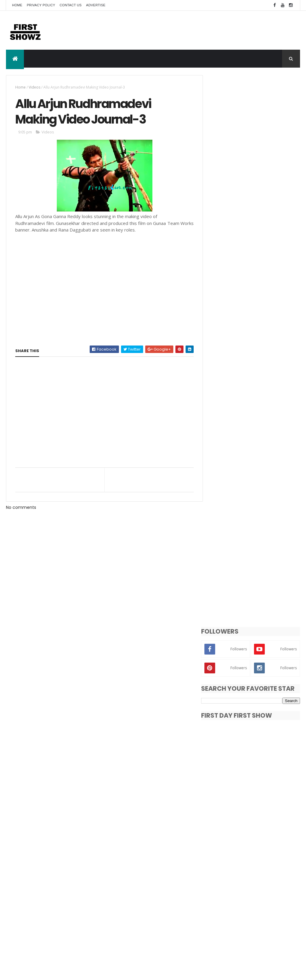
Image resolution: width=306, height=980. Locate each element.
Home (17, 5)
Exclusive (285, 892)
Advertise (96, 5)
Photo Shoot (268, 902)
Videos (35, 87)
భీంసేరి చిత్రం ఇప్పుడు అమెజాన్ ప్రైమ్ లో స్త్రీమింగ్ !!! (267, 822)
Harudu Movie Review (257, 843)
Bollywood (260, 892)
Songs (268, 913)
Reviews (219, 913)
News (245, 902)
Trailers (245, 923)
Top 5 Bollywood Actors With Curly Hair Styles (265, 738)
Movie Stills (222, 902)
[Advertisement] (191, 30)
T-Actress (221, 923)
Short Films (244, 913)
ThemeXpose (39, 972)
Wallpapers (222, 933)
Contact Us (71, 5)
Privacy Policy (41, 5)
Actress (236, 892)
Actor (217, 892)
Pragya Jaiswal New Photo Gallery (263, 798)
